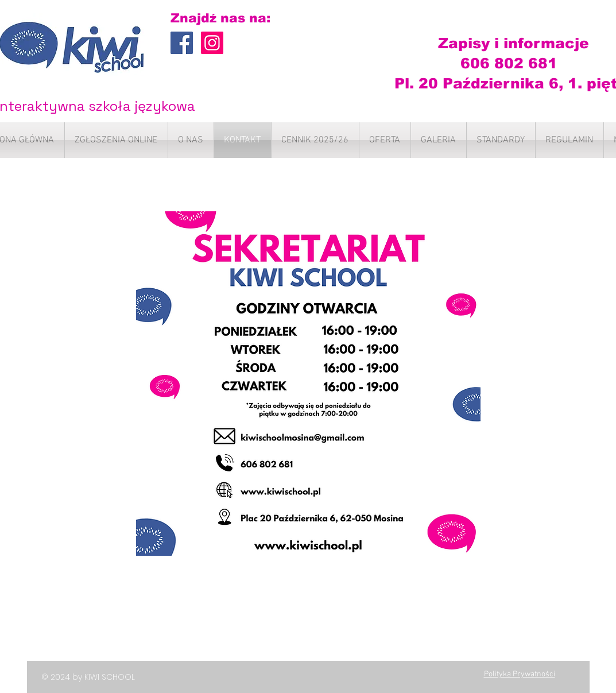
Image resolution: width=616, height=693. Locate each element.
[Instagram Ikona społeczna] (212, 43)
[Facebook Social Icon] (182, 43)
